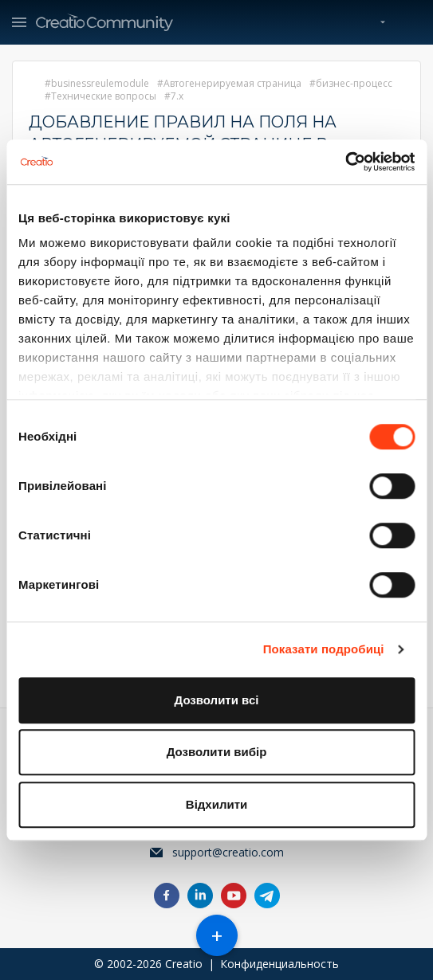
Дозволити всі (217, 700)
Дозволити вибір (217, 752)
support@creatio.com (228, 852)
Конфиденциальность (279, 964)
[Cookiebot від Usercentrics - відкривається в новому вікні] (345, 162)
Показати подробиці (324, 649)
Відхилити (216, 804)
